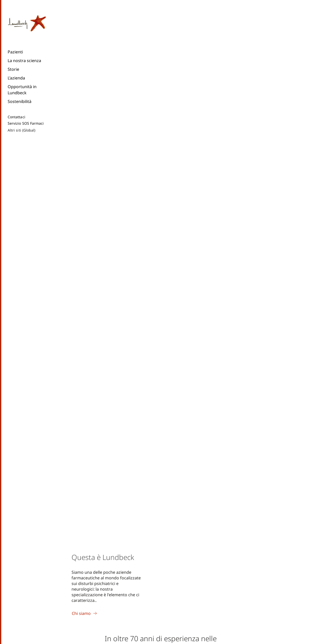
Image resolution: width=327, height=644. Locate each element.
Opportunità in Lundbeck (22, 90)
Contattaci (16, 117)
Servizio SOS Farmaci (26, 123)
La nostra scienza (24, 61)
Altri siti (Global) (21, 130)
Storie (13, 69)
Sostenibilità (20, 101)
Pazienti (15, 52)
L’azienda (16, 78)
